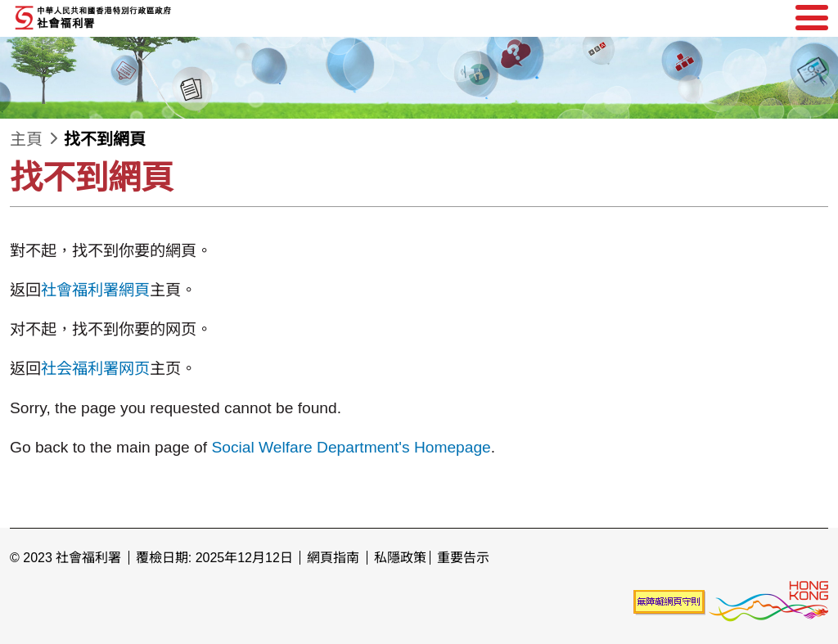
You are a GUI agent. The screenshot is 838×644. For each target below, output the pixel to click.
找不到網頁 (105, 139)
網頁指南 (333, 558)
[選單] (812, 18)
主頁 (26, 139)
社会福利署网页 (95, 369)
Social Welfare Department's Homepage (351, 447)
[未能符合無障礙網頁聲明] (669, 602)
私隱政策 (400, 558)
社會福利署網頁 (95, 290)
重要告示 (463, 558)
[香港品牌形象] (768, 602)
